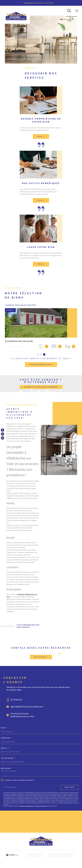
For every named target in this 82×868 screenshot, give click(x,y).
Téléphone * (8, 759)
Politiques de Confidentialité (27, 807)
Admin (50, 857)
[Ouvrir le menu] (77, 11)
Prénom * (7, 739)
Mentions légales (69, 855)
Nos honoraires (52, 855)
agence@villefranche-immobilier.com (34, 3)
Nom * (4, 729)
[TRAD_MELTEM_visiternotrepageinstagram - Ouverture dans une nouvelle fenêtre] (3, 434)
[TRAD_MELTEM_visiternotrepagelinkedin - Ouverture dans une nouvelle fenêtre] (3, 438)
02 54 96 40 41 (50, 3)
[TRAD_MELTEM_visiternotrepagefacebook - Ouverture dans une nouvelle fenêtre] (3, 430)
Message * (7, 769)
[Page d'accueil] (16, 15)
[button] (38, 355)
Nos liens (56, 857)
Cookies (71, 857)
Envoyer (69, 788)
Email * (5, 749)
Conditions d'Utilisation (41, 807)
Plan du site (60, 855)
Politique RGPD (64, 857)
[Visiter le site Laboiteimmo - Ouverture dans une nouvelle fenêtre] (12, 856)
